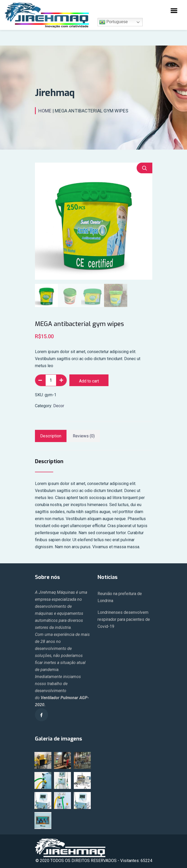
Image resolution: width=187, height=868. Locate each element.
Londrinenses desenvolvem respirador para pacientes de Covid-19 (124, 619)
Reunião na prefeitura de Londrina (120, 597)
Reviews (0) (84, 436)
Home (45, 111)
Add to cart (89, 381)
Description (51, 436)
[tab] (51, 436)
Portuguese (113, 22)
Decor (59, 406)
